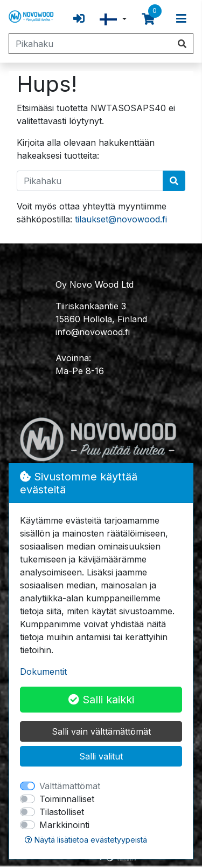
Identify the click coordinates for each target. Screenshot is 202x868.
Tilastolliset (62, 812)
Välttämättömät (70, 786)
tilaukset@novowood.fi (121, 219)
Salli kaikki (101, 700)
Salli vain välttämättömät (101, 731)
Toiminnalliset (67, 799)
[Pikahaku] (90, 44)
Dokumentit (43, 672)
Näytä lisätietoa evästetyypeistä (86, 840)
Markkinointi (64, 825)
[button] (113, 19)
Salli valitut (101, 756)
